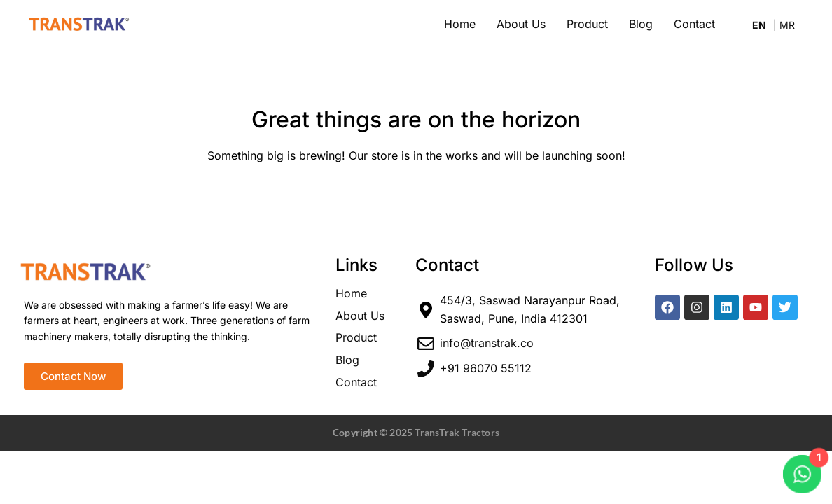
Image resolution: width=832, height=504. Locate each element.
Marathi (784, 27)
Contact (694, 24)
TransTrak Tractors (457, 432)
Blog (641, 24)
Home (460, 24)
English (763, 27)
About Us (521, 24)
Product (587, 24)
